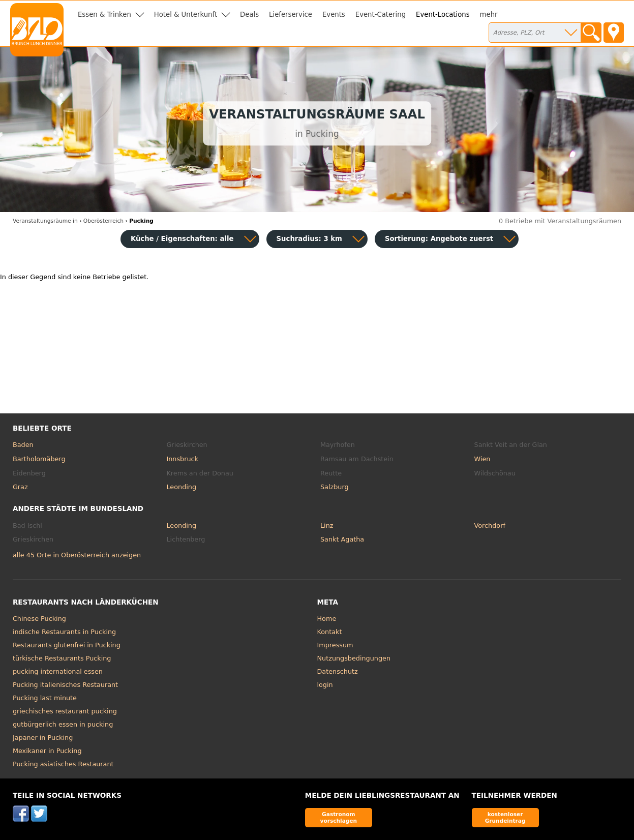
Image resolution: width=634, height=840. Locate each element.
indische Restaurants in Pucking (64, 632)
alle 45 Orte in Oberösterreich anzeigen (77, 555)
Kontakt (330, 632)
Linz (327, 526)
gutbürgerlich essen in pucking (63, 724)
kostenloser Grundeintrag (505, 817)
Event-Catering (381, 14)
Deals (249, 14)
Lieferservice (291, 14)
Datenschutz (338, 671)
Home (327, 619)
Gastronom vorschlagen (339, 817)
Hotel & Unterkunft (186, 14)
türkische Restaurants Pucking (62, 658)
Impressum (335, 645)
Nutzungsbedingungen (354, 658)
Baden (23, 445)
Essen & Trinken (104, 14)
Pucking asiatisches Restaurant (63, 764)
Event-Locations (443, 14)
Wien (482, 459)
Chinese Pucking (39, 619)
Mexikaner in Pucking (47, 751)
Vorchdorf (490, 526)
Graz (20, 487)
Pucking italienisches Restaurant (65, 685)
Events (334, 14)
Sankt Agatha (342, 539)
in (45, 221)
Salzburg (335, 487)
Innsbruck (182, 459)
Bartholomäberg (39, 459)
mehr (489, 14)
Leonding (181, 487)
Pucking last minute (45, 698)
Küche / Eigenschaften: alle (182, 239)
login (325, 685)
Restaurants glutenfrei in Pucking (67, 645)
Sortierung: (439, 239)
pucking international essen (58, 671)
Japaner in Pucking (43, 738)
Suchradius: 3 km (309, 239)
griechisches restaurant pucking (65, 711)
